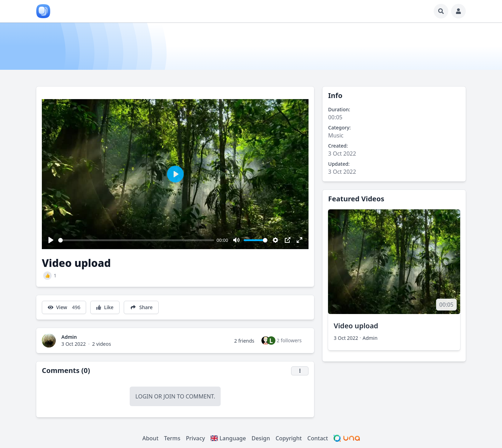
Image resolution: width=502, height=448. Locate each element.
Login (144, 396)
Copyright (288, 438)
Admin (69, 337)
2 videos (101, 344)
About (150, 438)
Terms (172, 438)
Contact (318, 438)
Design (261, 438)
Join (169, 396)
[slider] (136, 240)
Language (228, 438)
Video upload (356, 326)
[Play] (51, 240)
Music (336, 135)
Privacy (195, 438)
